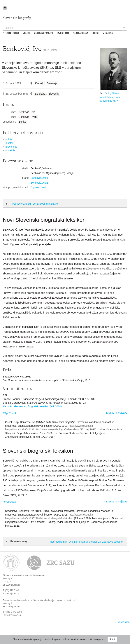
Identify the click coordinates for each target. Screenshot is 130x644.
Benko (22, 122)
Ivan (34, 117)
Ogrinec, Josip (39, 187)
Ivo (33, 112)
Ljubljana (40, 94)
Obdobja (27, 33)
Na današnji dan (80, 33)
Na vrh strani (124, 622)
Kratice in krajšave (117, 413)
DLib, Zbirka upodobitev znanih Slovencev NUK (111, 97)
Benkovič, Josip (39, 178)
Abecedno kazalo (11, 33)
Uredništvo (9, 502)
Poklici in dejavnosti (43, 33)
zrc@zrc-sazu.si (13, 615)
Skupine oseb (63, 33)
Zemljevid (108, 33)
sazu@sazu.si (12, 593)
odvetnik (10, 150)
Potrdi (112, 639)
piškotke (47, 639)
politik (9, 139)
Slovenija (52, 83)
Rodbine (96, 33)
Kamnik (39, 83)
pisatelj (10, 143)
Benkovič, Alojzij (40, 183)
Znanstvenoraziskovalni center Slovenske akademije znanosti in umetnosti (39, 600)
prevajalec (11, 147)
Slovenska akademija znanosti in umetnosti (24, 575)
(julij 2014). (33, 406)
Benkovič (24, 112)
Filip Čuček (10, 413)
